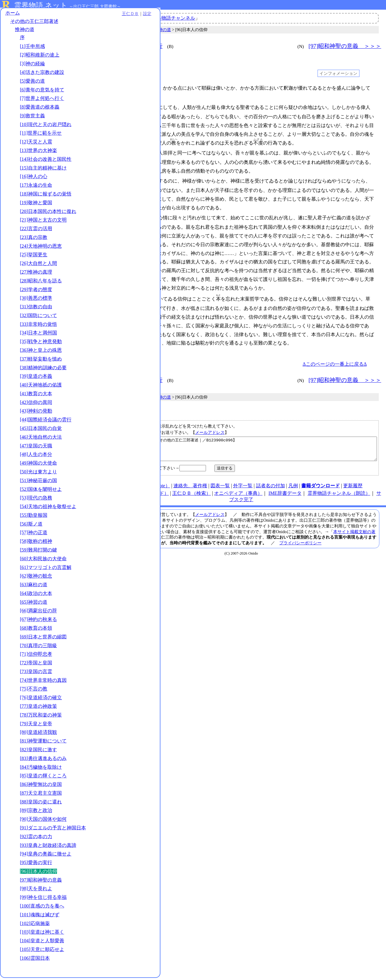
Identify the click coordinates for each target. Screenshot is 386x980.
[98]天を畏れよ (36, 891)
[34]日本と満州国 (38, 335)
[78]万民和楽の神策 (41, 717)
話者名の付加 (271, 487)
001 (110, 88)
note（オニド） (153, 494)
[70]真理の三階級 (38, 648)
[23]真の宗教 (34, 239)
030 (110, 215)
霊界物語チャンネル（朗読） (339, 494)
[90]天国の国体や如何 (43, 821)
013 (110, 152)
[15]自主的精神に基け (43, 170)
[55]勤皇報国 (34, 517)
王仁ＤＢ (66, 16)
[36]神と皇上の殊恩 (41, 352)
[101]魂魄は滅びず (40, 917)
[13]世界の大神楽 (38, 153)
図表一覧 (220, 487)
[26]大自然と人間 (38, 265)
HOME (127, 487)
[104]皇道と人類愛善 (42, 943)
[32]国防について (38, 318)
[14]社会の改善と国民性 (46, 161)
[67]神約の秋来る (38, 621)
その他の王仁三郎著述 (34, 23)
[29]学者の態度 (36, 292)
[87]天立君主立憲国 (41, 795)
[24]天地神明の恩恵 (41, 248)
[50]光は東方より (38, 474)
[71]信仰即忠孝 (36, 656)
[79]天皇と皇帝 (36, 726)
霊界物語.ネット (41, 5)
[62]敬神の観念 (36, 578)
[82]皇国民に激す (38, 752)
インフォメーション (338, 73)
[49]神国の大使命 (38, 465)
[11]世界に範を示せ (41, 135)
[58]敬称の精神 (36, 543)
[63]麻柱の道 (34, 587)
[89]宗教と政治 (36, 812)
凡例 (293, 487)
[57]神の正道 (34, 535)
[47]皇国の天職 (36, 448)
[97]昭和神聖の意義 (41, 882)
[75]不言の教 (34, 691)
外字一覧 (243, 487)
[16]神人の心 (34, 178)
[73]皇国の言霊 (36, 674)
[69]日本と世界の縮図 (43, 639)
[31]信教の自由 (36, 309)
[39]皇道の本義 (36, 378)
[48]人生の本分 (36, 456)
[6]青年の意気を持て (42, 92)
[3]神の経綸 (32, 66)
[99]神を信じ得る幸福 (43, 899)
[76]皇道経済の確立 (41, 700)
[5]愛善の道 (32, 83)
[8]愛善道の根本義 (40, 109)
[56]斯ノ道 (31, 526)
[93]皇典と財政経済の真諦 (48, 847)
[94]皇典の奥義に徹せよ (46, 856)
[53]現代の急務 (36, 500)
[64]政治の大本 (36, 595)
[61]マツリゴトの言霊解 (46, 570)
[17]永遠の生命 (36, 187)
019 (110, 179)
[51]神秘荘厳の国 (38, 483)
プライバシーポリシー (300, 544)
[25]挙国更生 (34, 257)
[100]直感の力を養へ (42, 908)
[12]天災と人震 (36, 144)
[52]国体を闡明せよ (41, 491)
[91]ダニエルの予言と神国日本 (53, 830)
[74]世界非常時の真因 (43, 682)
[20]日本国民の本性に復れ (48, 213)
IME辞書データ (285, 494)
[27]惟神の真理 (36, 274)
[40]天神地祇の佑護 (41, 387)
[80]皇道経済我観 (38, 734)
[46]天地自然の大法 (41, 439)
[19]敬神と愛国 (36, 205)
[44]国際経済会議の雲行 (46, 422)
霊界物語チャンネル (173, 18)
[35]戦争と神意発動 (41, 344)
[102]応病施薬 (35, 926)
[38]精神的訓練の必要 (43, 370)
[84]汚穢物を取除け (41, 769)
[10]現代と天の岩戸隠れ (46, 127)
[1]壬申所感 (32, 48)
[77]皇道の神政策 (38, 708)
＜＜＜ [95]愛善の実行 (132, 46)
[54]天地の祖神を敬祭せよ (48, 509)
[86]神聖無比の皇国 (41, 786)
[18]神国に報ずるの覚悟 (46, 196)
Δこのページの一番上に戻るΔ (335, 360)
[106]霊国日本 (35, 960)
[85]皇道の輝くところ (43, 778)
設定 (83, 16)
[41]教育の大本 (36, 396)
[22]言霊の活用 (36, 231)
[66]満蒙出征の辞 (38, 613)
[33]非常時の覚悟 (38, 326)
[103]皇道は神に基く (42, 934)
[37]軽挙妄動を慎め (41, 361)
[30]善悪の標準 (36, 300)
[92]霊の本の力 (36, 839)
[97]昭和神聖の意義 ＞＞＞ (345, 46)
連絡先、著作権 (190, 487)
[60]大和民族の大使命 (43, 561)
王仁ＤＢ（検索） (191, 494)
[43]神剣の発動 (36, 413)
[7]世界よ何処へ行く (42, 100)
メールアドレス (210, 429)
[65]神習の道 (34, 604)
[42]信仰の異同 (36, 404)
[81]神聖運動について (43, 743)
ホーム (13, 15)
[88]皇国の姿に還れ (41, 804)
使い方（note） (154, 487)
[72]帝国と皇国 (36, 665)
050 (110, 296)
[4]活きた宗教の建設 (42, 74)
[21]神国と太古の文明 (43, 222)
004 (110, 107)
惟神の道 (25, 32)
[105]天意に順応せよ (42, 951)
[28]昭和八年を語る (41, 283)
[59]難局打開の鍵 (38, 552)
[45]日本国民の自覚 (41, 430)
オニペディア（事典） (238, 494)
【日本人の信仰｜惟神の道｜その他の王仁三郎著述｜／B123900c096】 (242, 447)
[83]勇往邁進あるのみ (43, 760)
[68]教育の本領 (36, 630)
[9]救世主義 (32, 118)
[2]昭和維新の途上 (40, 57)
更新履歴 (353, 487)
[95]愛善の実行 (36, 865)
